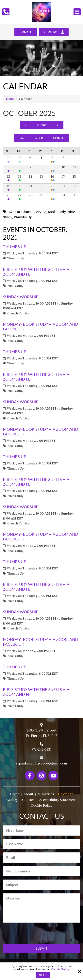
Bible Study (15, 286)
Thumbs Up (15, 247)
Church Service (18, 313)
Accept (43, 975)
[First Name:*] (41, 830)
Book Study (15, 341)
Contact (54, 32)
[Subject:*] (41, 885)
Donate (26, 32)
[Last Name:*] (41, 844)
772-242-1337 (42, 749)
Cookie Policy (60, 969)
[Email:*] (41, 858)
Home (10, 99)
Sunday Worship (21, 297)
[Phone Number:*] (41, 871)
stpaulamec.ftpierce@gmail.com (41, 763)
